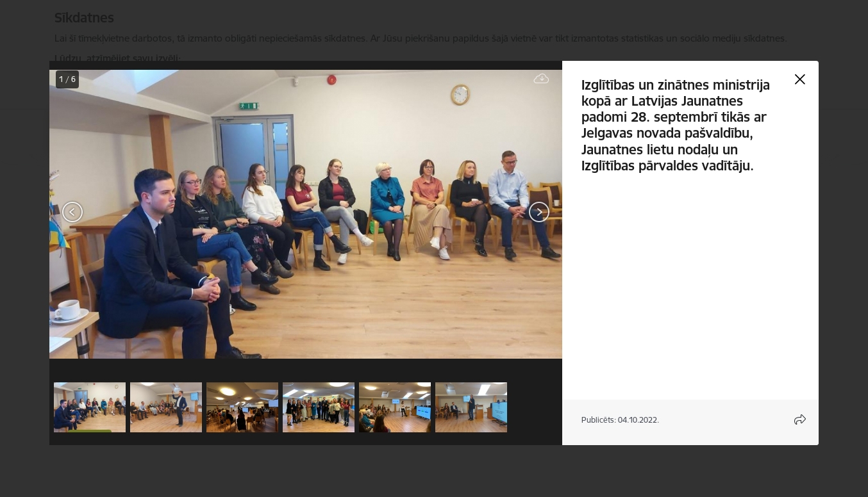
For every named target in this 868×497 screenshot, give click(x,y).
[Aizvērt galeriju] (800, 79)
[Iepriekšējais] (73, 212)
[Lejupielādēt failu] (542, 79)
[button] (90, 407)
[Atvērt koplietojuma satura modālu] (800, 420)
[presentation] (126, 213)
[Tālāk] (539, 212)
